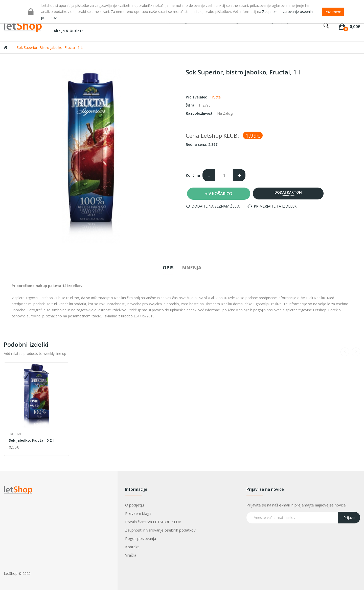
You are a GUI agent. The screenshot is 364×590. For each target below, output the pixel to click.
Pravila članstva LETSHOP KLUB (153, 522)
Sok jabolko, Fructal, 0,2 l (31, 440)
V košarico (220, 194)
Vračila (131, 555)
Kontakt (132, 547)
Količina (193, 175)
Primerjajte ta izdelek (275, 206)
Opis (168, 268)
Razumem (333, 12)
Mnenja (192, 268)
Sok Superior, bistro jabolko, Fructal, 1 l (50, 47)
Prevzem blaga (138, 513)
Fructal (216, 97)
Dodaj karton (288, 193)
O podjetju (134, 505)
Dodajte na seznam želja (216, 206)
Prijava (349, 517)
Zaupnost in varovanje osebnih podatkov (160, 530)
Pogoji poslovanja (141, 538)
